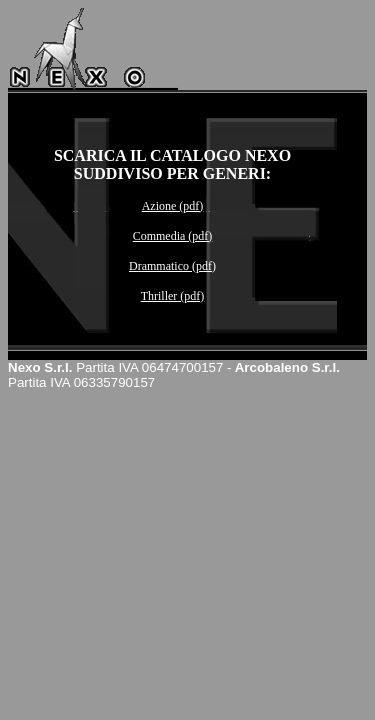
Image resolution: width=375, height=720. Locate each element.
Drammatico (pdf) (172, 266)
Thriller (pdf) (173, 296)
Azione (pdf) (173, 206)
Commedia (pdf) (173, 236)
